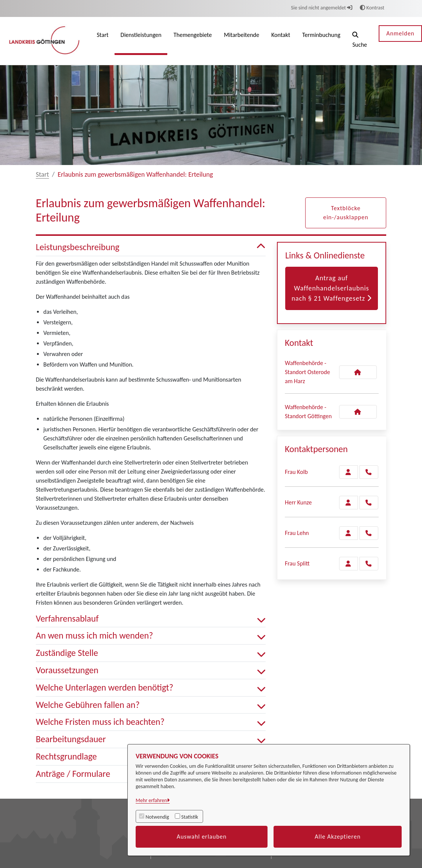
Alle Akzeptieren (338, 837)
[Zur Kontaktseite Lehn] (349, 533)
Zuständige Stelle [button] (151, 653)
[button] (360, 41)
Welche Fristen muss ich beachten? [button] (151, 722)
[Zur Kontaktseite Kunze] (349, 503)
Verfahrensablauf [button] (151, 619)
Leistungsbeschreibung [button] (151, 247)
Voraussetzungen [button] (151, 670)
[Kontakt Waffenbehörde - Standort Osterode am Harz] (358, 372)
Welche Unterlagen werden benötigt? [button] (151, 688)
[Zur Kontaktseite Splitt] (349, 564)
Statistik (190, 817)
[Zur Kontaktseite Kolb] (349, 472)
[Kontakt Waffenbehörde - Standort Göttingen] (358, 412)
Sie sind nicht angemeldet (322, 8)
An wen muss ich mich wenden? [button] (151, 636)
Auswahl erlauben (202, 837)
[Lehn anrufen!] (369, 533)
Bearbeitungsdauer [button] (151, 739)
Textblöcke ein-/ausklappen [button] (346, 213)
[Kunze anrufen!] (369, 503)
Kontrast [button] (372, 8)
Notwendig (157, 817)
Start (42, 174)
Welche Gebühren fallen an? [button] (151, 705)
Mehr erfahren (151, 800)
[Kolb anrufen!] (369, 472)
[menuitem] (103, 41)
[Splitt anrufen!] (369, 564)
